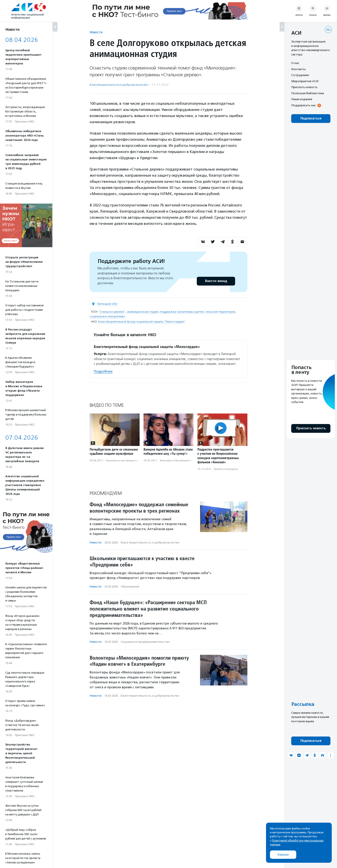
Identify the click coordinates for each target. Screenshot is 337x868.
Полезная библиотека (308, 93)
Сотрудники (300, 75)
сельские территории (220, 312)
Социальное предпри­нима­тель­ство (145, 642)
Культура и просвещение (122, 460)
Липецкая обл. (107, 304)
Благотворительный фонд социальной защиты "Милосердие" (142, 322)
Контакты (298, 69)
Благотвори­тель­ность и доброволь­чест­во (119, 85)
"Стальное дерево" (112, 312)
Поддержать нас (303, 105)
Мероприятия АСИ (305, 81)
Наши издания (302, 99)
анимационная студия (143, 312)
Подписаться (311, 118)
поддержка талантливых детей (182, 312)
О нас (295, 63)
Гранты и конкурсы (226, 469)
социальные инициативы (107, 316)
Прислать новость (304, 87)
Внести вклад (216, 281)
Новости (96, 32)
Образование (130, 587)
